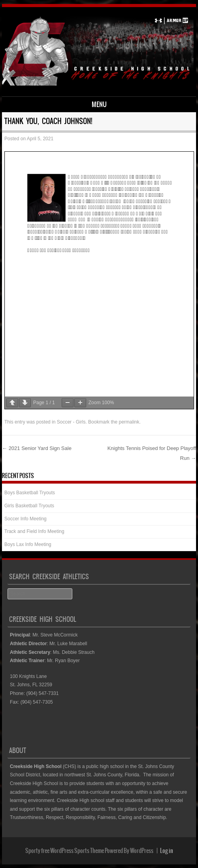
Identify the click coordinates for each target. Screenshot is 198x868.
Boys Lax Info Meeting (28, 544)
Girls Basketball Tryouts (29, 506)
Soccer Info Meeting (25, 519)
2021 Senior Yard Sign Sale (37, 448)
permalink (129, 422)
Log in (167, 851)
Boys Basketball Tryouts (30, 493)
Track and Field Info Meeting (34, 531)
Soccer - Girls (71, 422)
